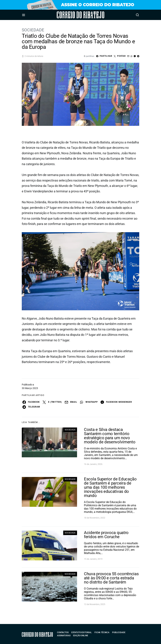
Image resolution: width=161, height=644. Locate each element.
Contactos (63, 632)
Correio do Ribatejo (71, 15)
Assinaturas (64, 636)
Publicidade (119, 632)
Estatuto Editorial (82, 632)
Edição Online (80, 636)
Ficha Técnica (102, 632)
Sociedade (33, 30)
